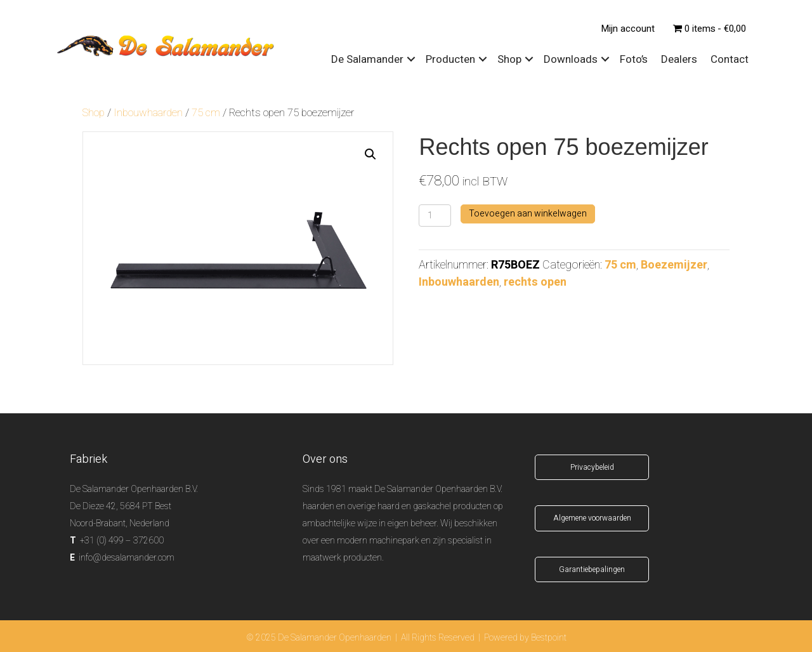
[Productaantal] (435, 216)
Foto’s (634, 59)
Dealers (679, 59)
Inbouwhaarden (148, 113)
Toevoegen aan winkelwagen (528, 214)
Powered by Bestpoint (525, 638)
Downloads (571, 59)
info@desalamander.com (127, 558)
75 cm (206, 113)
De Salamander (367, 59)
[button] (370, 154)
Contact (730, 59)
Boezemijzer (674, 265)
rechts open (535, 282)
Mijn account (628, 29)
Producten (450, 59)
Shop (509, 59)
